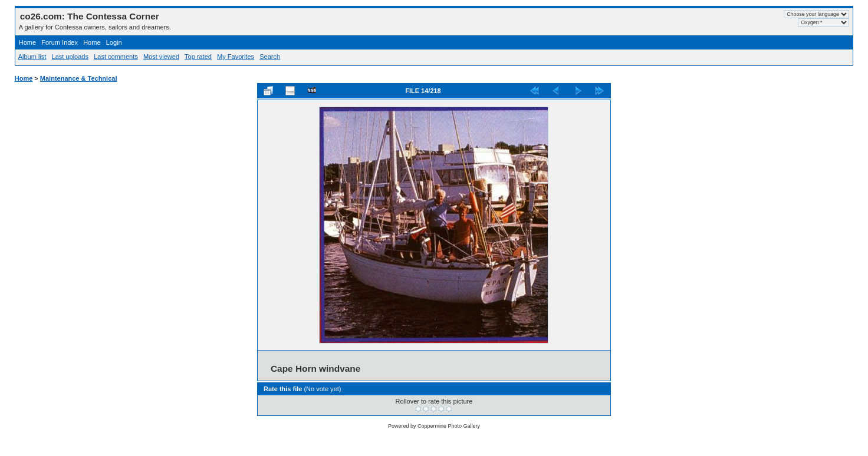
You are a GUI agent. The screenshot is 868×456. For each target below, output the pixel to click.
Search (270, 57)
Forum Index (60, 42)
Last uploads (70, 57)
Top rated (198, 57)
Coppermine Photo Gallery (449, 426)
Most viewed (161, 57)
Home (27, 42)
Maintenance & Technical (79, 78)
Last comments (116, 57)
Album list (32, 57)
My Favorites (236, 57)
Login (114, 42)
